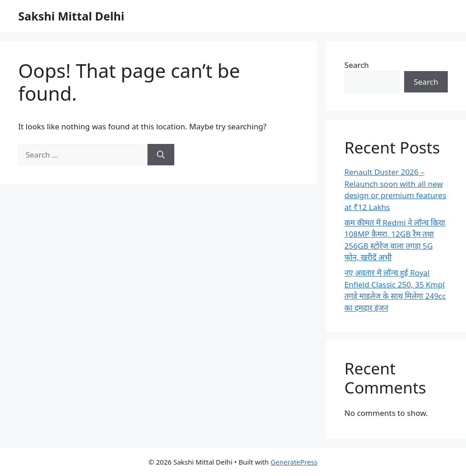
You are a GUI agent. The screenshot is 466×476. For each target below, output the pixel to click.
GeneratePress (294, 462)
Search (357, 65)
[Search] (161, 155)
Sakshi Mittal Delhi (71, 16)
